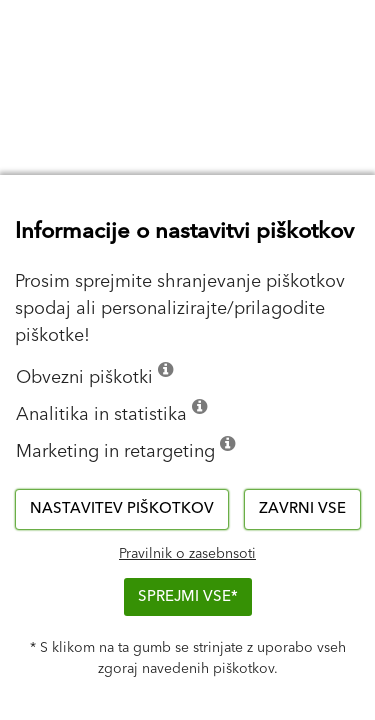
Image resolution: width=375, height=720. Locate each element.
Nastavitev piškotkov (122, 508)
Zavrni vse (302, 508)
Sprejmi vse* (188, 596)
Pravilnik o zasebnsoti (187, 554)
